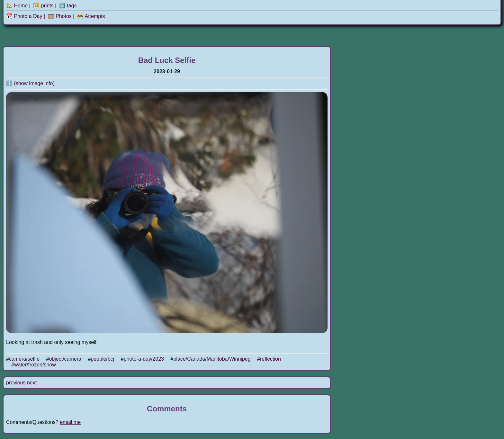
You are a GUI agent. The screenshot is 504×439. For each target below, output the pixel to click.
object (56, 359)
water (20, 365)
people (98, 359)
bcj (111, 359)
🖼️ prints (43, 6)
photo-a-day (137, 359)
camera (18, 359)
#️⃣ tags (68, 6)
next (32, 383)
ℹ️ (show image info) (30, 83)
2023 (158, 359)
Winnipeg (240, 359)
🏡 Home (17, 6)
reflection (270, 359)
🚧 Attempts (91, 16)
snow (50, 365)
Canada (196, 359)
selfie (34, 359)
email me (70, 422)
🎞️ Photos (60, 16)
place (179, 359)
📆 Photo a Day (24, 16)
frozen (35, 365)
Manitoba (217, 359)
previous (16, 383)
